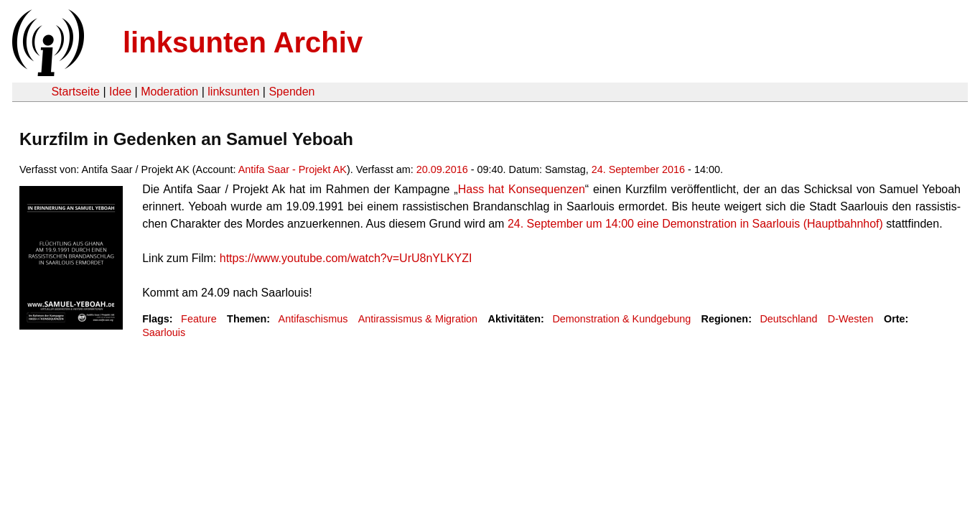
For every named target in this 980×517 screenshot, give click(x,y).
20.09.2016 (442, 169)
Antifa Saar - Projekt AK (293, 169)
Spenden (291, 92)
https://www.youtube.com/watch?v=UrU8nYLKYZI (346, 258)
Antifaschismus (313, 319)
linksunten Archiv (243, 42)
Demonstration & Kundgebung (621, 319)
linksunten (233, 92)
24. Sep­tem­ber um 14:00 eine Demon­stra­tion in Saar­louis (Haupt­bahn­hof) (695, 224)
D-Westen (851, 319)
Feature (199, 319)
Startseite (75, 92)
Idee (120, 92)
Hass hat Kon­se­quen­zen (522, 189)
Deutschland (788, 319)
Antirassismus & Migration (418, 319)
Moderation (169, 92)
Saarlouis (164, 332)
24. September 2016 (638, 169)
